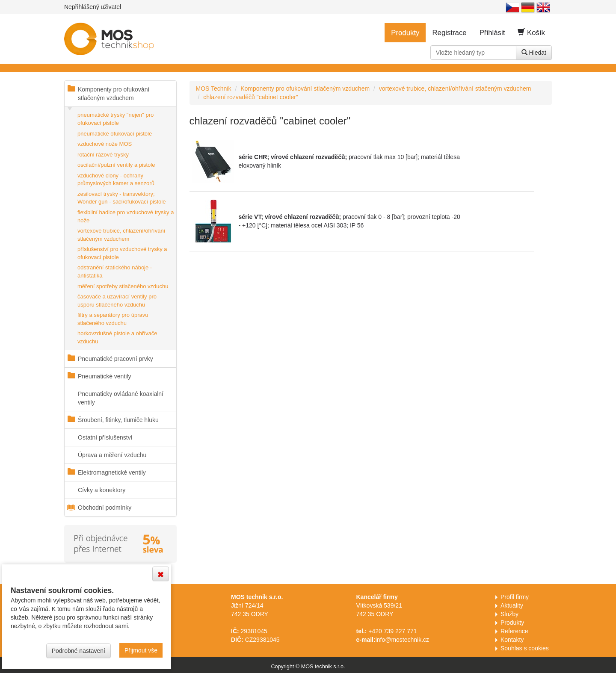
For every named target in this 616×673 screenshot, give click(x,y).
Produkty (405, 33)
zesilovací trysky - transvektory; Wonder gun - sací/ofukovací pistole (121, 198)
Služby (509, 614)
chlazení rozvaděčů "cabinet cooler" (251, 97)
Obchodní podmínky (105, 508)
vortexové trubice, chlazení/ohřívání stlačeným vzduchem (121, 235)
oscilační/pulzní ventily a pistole (116, 165)
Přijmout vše (141, 650)
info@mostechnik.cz (402, 640)
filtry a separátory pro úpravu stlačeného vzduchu (113, 319)
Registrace (449, 33)
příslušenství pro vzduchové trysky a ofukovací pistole (122, 253)
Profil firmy (515, 597)
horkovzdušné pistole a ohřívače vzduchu (117, 337)
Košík (531, 33)
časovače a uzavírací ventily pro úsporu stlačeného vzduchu (117, 301)
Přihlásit (492, 33)
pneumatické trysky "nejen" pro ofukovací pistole (115, 119)
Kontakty (512, 640)
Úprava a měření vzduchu (112, 455)
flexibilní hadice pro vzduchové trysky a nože (126, 216)
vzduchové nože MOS (105, 144)
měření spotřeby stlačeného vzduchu (123, 286)
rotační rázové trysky (103, 155)
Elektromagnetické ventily (112, 472)
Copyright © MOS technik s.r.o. (308, 667)
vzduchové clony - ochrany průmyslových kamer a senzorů (116, 180)
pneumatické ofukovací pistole (115, 134)
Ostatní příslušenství (105, 437)
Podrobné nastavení (78, 651)
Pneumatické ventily (105, 376)
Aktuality (512, 605)
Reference (514, 631)
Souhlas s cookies (525, 648)
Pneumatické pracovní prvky (115, 359)
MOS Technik (214, 89)
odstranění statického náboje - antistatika (115, 272)
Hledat (534, 53)
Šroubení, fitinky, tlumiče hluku (118, 420)
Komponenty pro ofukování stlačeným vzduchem (114, 94)
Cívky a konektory (102, 490)
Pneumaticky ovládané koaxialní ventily (121, 398)
